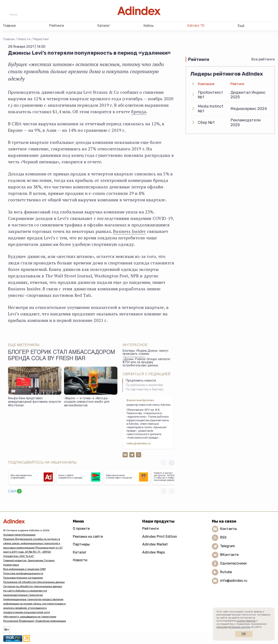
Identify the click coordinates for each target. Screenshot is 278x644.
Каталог (80, 552)
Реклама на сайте (88, 537)
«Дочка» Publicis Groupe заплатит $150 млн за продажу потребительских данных (147, 363)
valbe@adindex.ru (139, 444)
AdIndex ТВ (196, 26)
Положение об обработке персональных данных (34, 582)
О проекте (81, 529)
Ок (244, 634)
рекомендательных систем (233, 627)
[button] (172, 463)
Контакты (228, 529)
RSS (223, 537)
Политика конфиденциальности (23, 573)
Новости (24, 39)
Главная (9, 39)
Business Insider (129, 231)
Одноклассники (233, 563)
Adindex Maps (154, 552)
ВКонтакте (229, 555)
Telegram (228, 546)
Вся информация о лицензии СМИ (24, 569)
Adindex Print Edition (160, 537)
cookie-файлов (246, 621)
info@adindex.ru (234, 581)
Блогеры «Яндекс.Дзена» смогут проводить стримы (146, 353)
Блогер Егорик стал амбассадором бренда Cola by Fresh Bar (62, 356)
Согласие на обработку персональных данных (33, 586)
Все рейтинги (263, 59)
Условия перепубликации (19, 535)
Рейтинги (150, 529)
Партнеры (81, 544)
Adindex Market (155, 544)
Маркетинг (41, 39)
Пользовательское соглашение (23, 578)
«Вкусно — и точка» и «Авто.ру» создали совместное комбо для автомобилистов (87, 402)
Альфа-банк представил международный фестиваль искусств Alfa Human (34, 402)
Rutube (226, 572)
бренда (139, 112)
